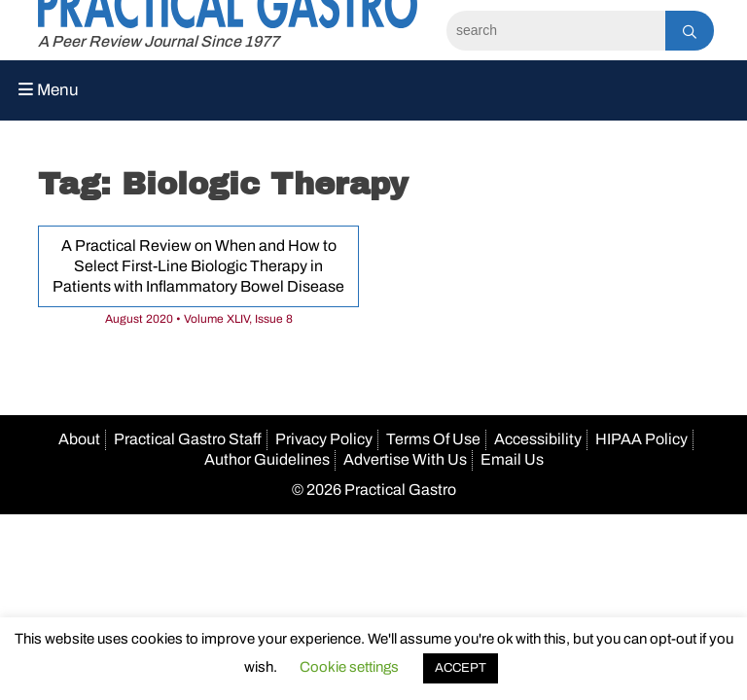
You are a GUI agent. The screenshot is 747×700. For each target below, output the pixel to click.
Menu (49, 90)
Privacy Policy (324, 439)
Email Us (512, 459)
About (79, 439)
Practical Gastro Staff (188, 439)
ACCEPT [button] (461, 668)
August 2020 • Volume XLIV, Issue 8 (199, 319)
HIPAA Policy (641, 439)
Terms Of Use (433, 439)
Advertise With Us (405, 459)
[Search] (556, 31)
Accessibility (538, 439)
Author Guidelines (267, 459)
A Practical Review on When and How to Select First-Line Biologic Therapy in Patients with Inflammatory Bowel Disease (198, 266)
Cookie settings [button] (349, 667)
